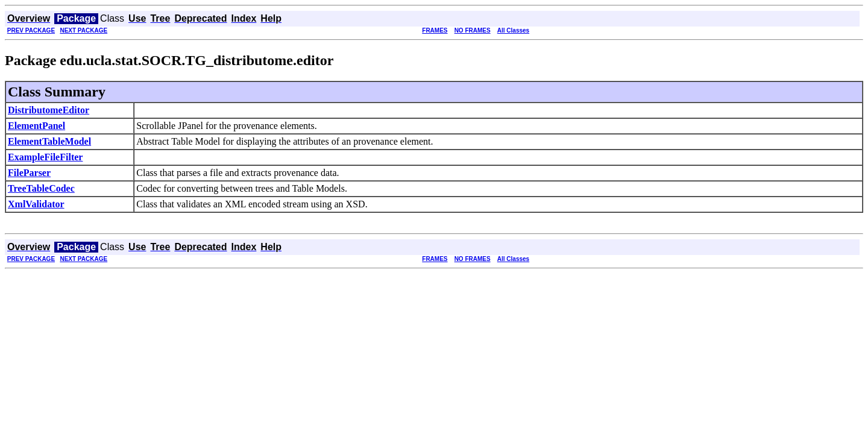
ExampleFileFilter (45, 157)
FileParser (29, 173)
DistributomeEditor (49, 110)
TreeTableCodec (41, 188)
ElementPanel (36, 126)
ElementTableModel (49, 141)
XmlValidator (36, 204)
